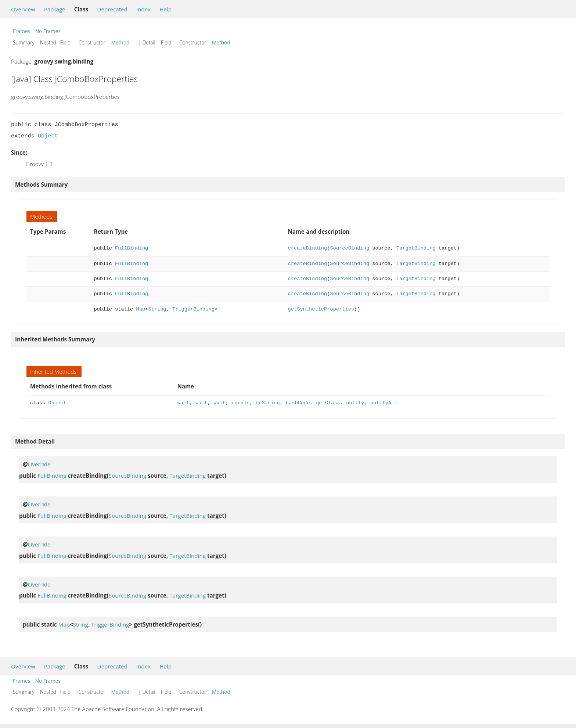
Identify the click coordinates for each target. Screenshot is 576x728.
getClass (328, 403)
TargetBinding (416, 248)
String (157, 309)
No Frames (48, 31)
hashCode (298, 403)
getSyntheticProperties (321, 309)
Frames (21, 31)
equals (240, 403)
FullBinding (132, 248)
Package (55, 9)
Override (39, 464)
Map (141, 309)
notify (355, 403)
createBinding (308, 248)
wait (183, 403)
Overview (23, 9)
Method (120, 42)
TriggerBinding (193, 309)
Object (48, 136)
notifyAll (384, 403)
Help (165, 9)
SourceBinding (350, 248)
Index (143, 9)
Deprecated (112, 9)
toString (268, 403)
